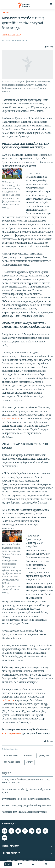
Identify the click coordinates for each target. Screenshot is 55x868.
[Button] (49, 47)
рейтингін (8, 700)
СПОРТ (6, 13)
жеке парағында (12, 733)
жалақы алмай (10, 419)
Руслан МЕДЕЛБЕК (11, 35)
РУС (20, 864)
